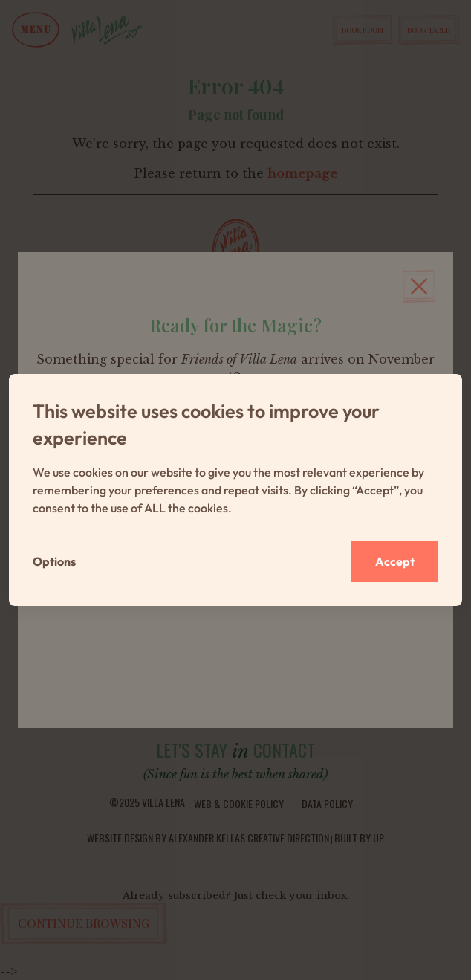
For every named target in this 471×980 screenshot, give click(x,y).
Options (54, 561)
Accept (395, 561)
